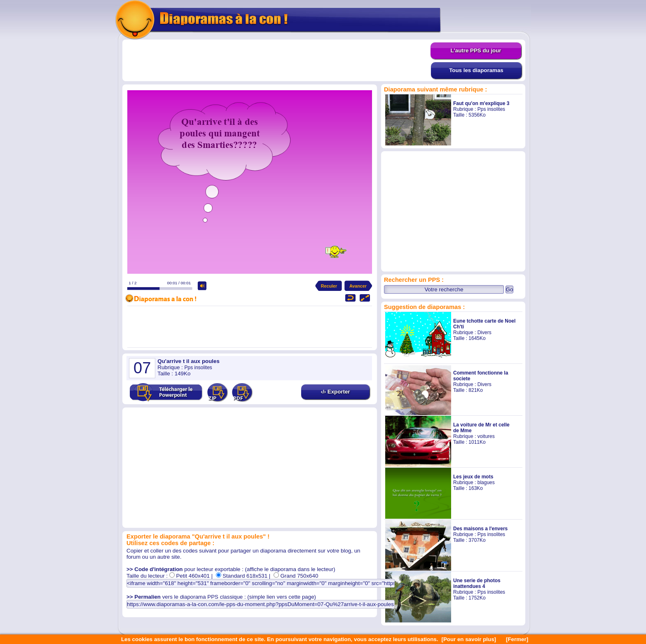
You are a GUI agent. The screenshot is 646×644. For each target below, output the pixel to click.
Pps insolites (491, 109)
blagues (486, 482)
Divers (485, 333)
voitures (486, 436)
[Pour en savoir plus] (469, 639)
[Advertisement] (276, 61)
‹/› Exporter (335, 392)
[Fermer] (517, 639)
